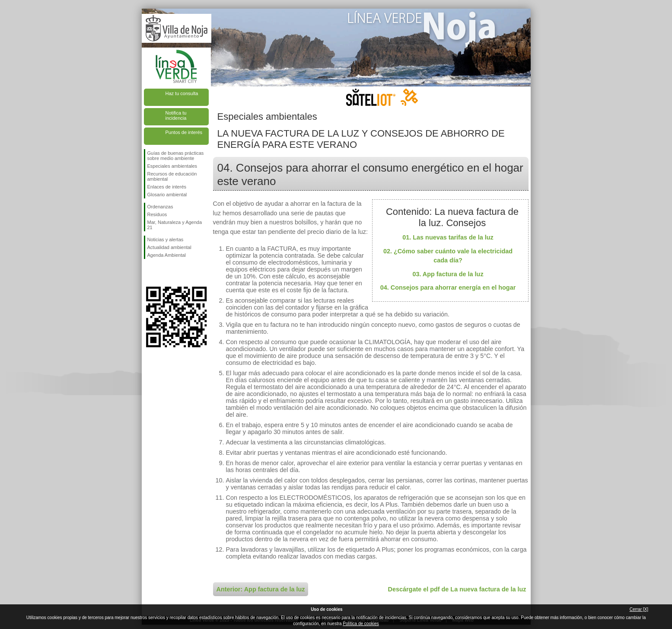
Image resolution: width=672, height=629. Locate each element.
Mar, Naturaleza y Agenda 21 (175, 225)
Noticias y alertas (166, 239)
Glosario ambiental (167, 195)
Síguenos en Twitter (163, 273)
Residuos (157, 214)
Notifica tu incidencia (176, 115)
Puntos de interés (184, 132)
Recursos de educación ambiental (172, 176)
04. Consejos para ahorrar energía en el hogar (448, 287)
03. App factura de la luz (448, 274)
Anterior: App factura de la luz (261, 589)
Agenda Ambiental (167, 255)
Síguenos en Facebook (149, 273)
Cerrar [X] (639, 609)
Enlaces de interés (167, 187)
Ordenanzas (160, 207)
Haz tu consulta (182, 93)
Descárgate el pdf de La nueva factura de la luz (457, 589)
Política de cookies (361, 624)
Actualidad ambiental (169, 247)
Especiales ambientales (172, 166)
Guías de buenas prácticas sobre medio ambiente (176, 156)
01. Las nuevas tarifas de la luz (448, 237)
